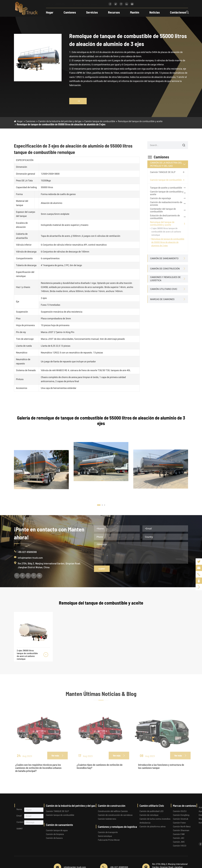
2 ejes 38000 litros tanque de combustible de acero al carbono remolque (166, 232)
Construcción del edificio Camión (113, 811)
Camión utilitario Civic (164, 289)
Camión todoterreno (107, 819)
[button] (99, 505)
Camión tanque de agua (57, 830)
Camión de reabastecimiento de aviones (166, 204)
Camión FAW (179, 834)
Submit (102, 569)
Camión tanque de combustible (100, 121)
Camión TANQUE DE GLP (163, 172)
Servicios (91, 12)
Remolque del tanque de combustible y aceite (140, 121)
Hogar (49, 12)
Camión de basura (54, 838)
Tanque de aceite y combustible (166, 188)
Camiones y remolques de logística (165, 279)
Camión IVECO (180, 846)
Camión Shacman (181, 830)
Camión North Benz (182, 827)
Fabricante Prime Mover (109, 840)
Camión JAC (179, 838)
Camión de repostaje (160, 198)
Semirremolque (105, 836)
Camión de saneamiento (164, 258)
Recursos (113, 12)
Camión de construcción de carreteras (115, 815)
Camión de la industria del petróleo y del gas (60, 121)
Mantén (133, 12)
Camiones (69, 12)
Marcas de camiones (162, 299)
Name (19, 809)
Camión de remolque (149, 815)
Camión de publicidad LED (151, 811)
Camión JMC (179, 842)
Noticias (153, 12)
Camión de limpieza (55, 834)
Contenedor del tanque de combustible (163, 210)
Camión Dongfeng (181, 815)
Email (19, 816)
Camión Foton (179, 823)
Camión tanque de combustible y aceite (167, 193)
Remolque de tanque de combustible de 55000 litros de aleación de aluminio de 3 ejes (61, 124)
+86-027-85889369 (57, 4)
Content (20, 822)
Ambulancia (145, 823)
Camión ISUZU (180, 811)
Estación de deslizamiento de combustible (165, 217)
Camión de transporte (108, 832)
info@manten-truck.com (88, 4)
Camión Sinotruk (181, 819)
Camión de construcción (165, 269)
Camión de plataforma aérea (153, 827)
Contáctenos (177, 12)
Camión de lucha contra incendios (155, 819)
